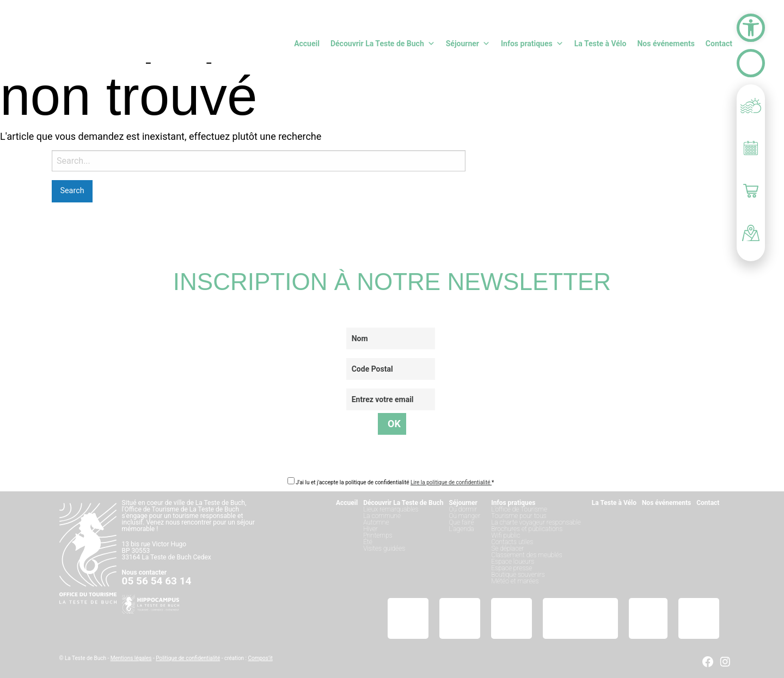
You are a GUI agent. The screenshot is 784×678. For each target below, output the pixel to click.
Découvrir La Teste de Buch (383, 44)
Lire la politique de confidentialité (451, 482)
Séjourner (468, 44)
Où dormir (463, 509)
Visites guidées (384, 548)
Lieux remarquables (391, 509)
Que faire (461, 522)
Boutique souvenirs (518, 575)
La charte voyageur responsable (536, 522)
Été (368, 542)
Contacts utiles (512, 542)
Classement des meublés (527, 555)
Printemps (378, 535)
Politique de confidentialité (188, 658)
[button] (751, 28)
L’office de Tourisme (519, 509)
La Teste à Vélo (601, 44)
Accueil (307, 44)
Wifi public (506, 535)
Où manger (464, 516)
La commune (382, 516)
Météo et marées (515, 581)
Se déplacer (507, 548)
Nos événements (666, 44)
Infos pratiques (532, 44)
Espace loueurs (513, 562)
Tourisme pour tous (519, 516)
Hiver (370, 529)
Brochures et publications (527, 529)
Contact (719, 44)
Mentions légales (131, 658)
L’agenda (461, 529)
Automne (376, 522)
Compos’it (261, 658)
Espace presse (512, 568)
